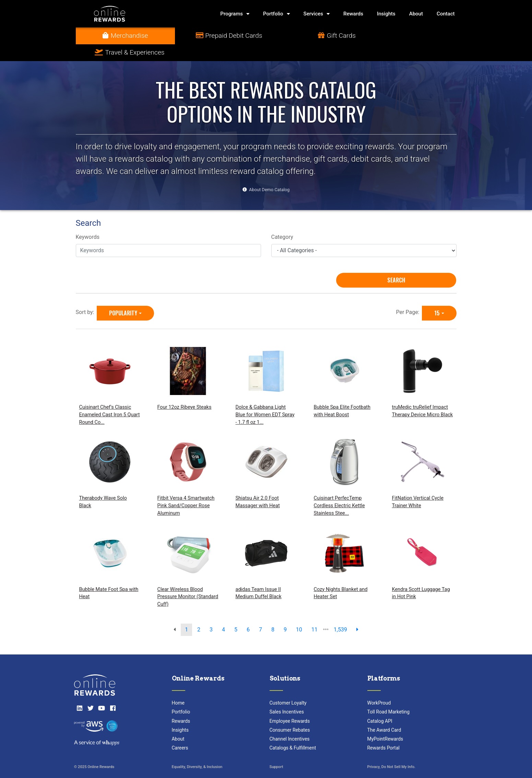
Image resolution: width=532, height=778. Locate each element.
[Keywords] (168, 234)
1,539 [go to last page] (340, 613)
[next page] (357, 613)
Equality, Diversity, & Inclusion (197, 750)
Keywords (88, 220)
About (416, 14)
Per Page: (409, 295)
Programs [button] (235, 14)
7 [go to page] (261, 613)
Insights (386, 14)
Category (282, 220)
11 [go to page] (315, 613)
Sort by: (86, 295)
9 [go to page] (285, 613)
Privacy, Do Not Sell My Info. (392, 750)
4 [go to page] (223, 613)
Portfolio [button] (276, 14)
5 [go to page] (236, 613)
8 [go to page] (273, 613)
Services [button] (317, 14)
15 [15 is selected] (437, 296)
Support (276, 750)
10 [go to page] (299, 613)
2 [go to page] (199, 613)
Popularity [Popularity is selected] (123, 296)
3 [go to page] (211, 613)
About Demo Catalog (269, 173)
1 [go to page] (186, 613)
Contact (446, 14)
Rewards (353, 14)
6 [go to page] (248, 613)
